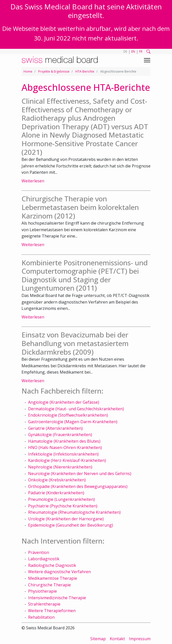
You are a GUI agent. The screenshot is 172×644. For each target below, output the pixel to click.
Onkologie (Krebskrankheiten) (57, 480)
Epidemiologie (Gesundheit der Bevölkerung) (71, 525)
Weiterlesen (33, 181)
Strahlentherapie (44, 604)
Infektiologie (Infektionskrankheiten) (63, 454)
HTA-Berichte (85, 71)
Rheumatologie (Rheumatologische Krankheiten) (74, 512)
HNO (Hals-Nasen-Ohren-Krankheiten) (65, 447)
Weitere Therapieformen (52, 611)
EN (133, 51)
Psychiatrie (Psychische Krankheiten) (63, 506)
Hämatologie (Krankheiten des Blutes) (64, 441)
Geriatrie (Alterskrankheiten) (55, 428)
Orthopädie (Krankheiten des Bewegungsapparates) (78, 486)
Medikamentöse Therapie (53, 578)
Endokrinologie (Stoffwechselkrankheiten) (68, 415)
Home (28, 71)
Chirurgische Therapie (49, 585)
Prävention (39, 552)
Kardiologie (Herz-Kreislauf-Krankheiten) (67, 460)
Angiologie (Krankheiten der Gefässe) (64, 402)
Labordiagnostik (44, 559)
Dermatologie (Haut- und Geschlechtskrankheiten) (76, 409)
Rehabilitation (41, 617)
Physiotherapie (42, 591)
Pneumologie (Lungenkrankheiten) (61, 499)
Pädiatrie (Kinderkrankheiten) (56, 493)
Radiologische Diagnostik (52, 565)
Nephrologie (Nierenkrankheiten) (60, 467)
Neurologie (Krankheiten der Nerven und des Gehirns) (80, 474)
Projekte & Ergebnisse (54, 71)
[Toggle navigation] (147, 60)
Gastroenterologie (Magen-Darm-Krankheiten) (73, 422)
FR (141, 51)
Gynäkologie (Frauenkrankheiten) (60, 435)
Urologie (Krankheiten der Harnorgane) (66, 519)
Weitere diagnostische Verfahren (59, 572)
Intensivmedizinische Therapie (57, 598)
